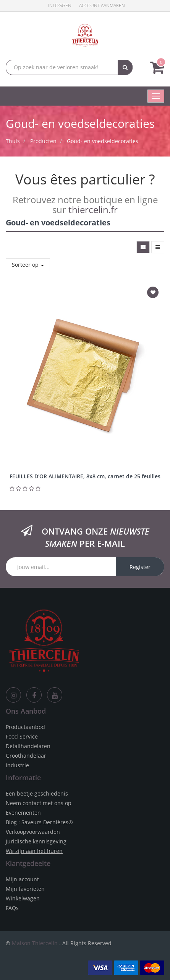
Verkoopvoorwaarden (33, 832)
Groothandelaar (26, 756)
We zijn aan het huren (34, 851)
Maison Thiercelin (35, 943)
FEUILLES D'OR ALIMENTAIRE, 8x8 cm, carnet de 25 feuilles (85, 476)
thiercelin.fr (93, 210)
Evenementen (23, 813)
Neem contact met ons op (39, 803)
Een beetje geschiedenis (37, 793)
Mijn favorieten (25, 889)
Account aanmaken (102, 6)
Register (140, 567)
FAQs (12, 908)
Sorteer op (28, 265)
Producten (43, 141)
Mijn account (22, 879)
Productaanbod (25, 727)
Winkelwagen (23, 898)
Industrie (17, 765)
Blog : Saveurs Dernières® (39, 822)
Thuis (13, 141)
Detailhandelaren (28, 746)
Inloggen (60, 6)
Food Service (22, 736)
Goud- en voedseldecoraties (103, 141)
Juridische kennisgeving (36, 841)
